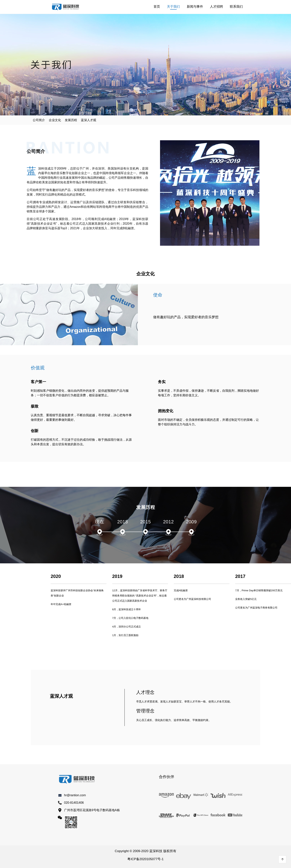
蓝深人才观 (89, 120)
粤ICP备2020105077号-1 (145, 859)
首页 (157, 7)
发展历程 (71, 120)
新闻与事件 (195, 7)
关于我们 (173, 7)
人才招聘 (216, 7)
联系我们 (236, 7)
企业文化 (55, 120)
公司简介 (39, 120)
